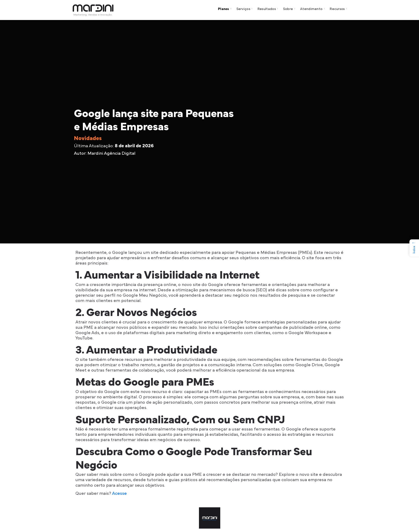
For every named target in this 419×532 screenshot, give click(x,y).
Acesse (119, 493)
